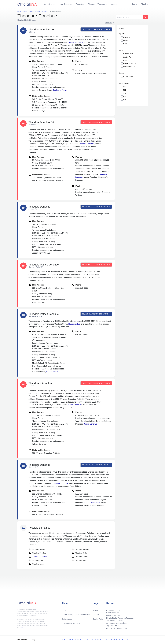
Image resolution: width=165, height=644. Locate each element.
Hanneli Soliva (74, 324)
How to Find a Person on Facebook (119, 617)
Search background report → (96, 29)
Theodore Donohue (87, 144)
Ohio (125, 44)
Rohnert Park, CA (130, 63)
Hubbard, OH (128, 54)
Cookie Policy (98, 618)
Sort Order (109, 23)
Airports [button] (114, 4)
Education (80, 4)
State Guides (50, 4)
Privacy (96, 614)
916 (125, 100)
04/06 (107, 615)
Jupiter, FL (127, 57)
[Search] (130, 17)
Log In (135, 4)
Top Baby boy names (114, 620)
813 (125, 96)
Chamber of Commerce (97, 4)
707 (125, 93)
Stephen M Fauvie (76, 42)
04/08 (112, 612)
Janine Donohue (74, 405)
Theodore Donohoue (38, 557)
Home (64, 609)
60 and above (128, 77)
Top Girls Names (112, 626)
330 (125, 87)
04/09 (107, 612)
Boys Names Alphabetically (116, 628)
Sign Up (144, 4)
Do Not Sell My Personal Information (77, 614)
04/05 (112, 615)
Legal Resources (66, 4)
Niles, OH (127, 60)
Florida (126, 41)
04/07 (117, 612)
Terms (95, 609)
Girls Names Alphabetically (116, 623)
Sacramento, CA (129, 67)
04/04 (117, 615)
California (127, 37)
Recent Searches (112, 609)
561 (125, 90)
